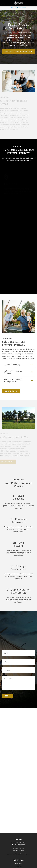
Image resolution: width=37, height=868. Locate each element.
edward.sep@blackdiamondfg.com (18, 854)
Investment (19, 866)
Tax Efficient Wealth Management (13, 380)
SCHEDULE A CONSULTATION (19, 51)
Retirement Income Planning (13, 372)
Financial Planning (12, 365)
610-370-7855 (21, 843)
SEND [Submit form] (7, 696)
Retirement (18, 864)
